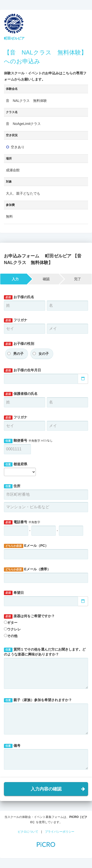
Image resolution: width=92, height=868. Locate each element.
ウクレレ (14, 629)
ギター (12, 623)
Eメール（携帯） (27, 569)
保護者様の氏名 (21, 394)
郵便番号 (28, 441)
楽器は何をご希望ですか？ (29, 616)
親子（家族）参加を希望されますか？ (38, 700)
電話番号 (22, 522)
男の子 (18, 354)
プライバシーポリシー (60, 832)
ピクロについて (28, 832)
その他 (12, 636)
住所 (12, 486)
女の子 (44, 354)
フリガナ (16, 320)
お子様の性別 (19, 344)
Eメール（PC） (26, 546)
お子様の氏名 (19, 297)
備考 (12, 746)
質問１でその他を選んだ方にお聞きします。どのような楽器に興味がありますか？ (45, 652)
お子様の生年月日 (22, 370)
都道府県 (16, 464)
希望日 (14, 593)
